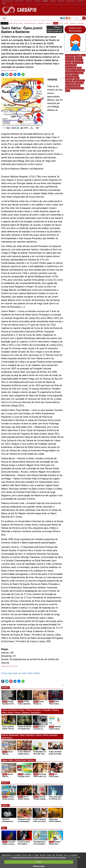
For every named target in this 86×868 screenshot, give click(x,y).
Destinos (31, 760)
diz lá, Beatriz (17, 855)
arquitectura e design (16, 23)
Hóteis (11, 760)
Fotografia (47, 710)
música (66, 23)
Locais (66, 855)
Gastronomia (7, 738)
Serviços (75, 76)
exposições (81, 23)
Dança (11, 713)
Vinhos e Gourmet (50, 735)
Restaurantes (14, 735)
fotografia (41, 23)
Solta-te (31, 855)
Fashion (5, 805)
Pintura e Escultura (34, 710)
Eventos (5, 688)
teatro (56, 23)
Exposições (36, 713)
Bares (83, 55)
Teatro (5, 713)
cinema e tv (49, 23)
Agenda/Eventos (7, 855)
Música (18, 713)
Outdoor (6, 783)
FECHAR (39, 862)
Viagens (37, 855)
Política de (39, 866)
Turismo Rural (21, 760)
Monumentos (78, 63)
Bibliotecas (70, 60)
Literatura (26, 713)
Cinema (56, 710)
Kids (4, 828)
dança (61, 23)
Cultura (25, 855)
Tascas (39, 735)
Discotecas (70, 58)
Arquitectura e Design (17, 710)
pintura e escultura (30, 23)
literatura (73, 23)
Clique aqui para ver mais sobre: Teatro (21, 673)
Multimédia (60, 855)
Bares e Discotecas (28, 735)
